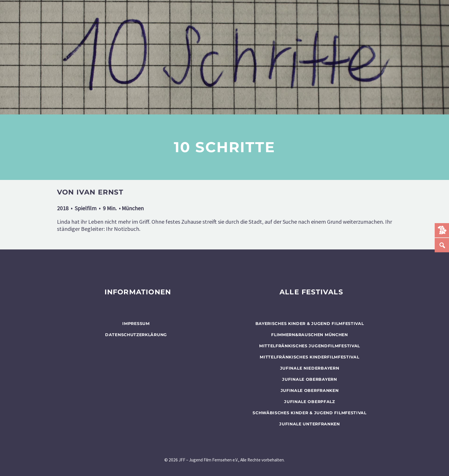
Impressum (136, 324)
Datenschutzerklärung (136, 335)
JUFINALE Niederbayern (310, 368)
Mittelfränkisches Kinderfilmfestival (309, 357)
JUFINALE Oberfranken (310, 390)
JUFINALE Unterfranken (310, 424)
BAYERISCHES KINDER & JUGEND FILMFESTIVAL (310, 324)
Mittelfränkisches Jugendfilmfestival (310, 346)
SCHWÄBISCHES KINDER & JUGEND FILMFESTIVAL (310, 413)
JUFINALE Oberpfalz (310, 402)
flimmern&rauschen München (310, 335)
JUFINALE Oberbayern (309, 379)
